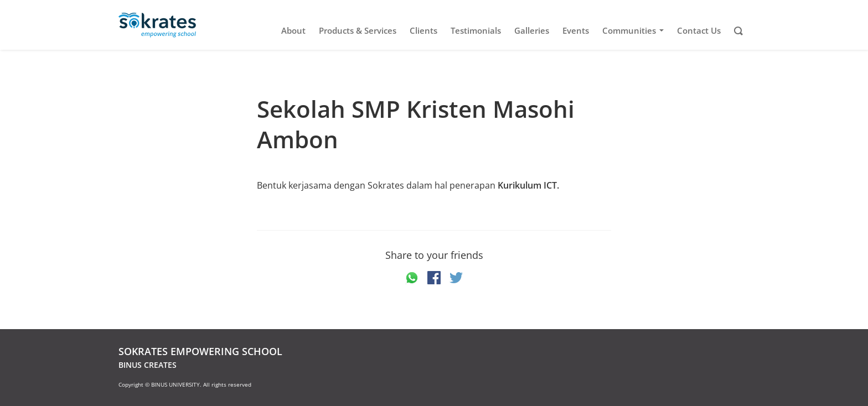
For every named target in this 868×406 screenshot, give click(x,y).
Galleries (532, 31)
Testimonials (476, 31)
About (293, 31)
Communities (635, 31)
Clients (423, 31)
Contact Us (699, 31)
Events (576, 31)
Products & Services (358, 31)
